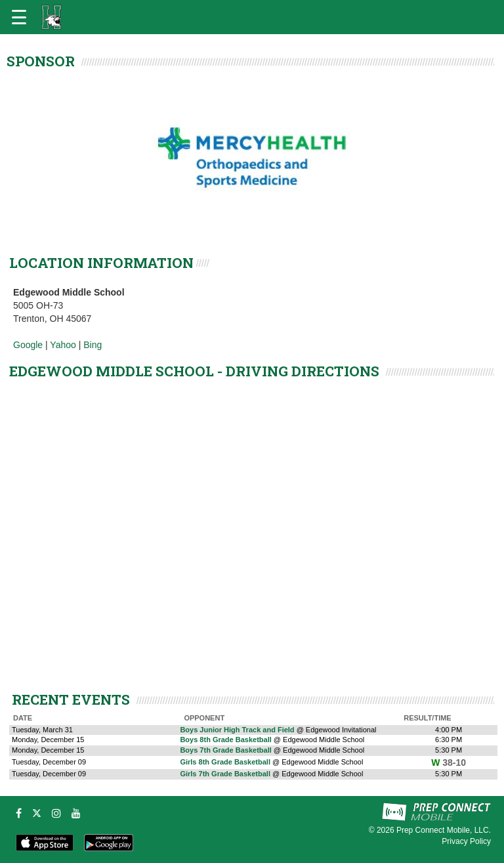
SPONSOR (41, 61)
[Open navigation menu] (19, 17)
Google (28, 345)
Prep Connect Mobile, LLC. (444, 830)
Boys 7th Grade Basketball (225, 750)
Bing (93, 345)
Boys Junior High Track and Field (237, 730)
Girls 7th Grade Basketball (225, 774)
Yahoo (63, 345)
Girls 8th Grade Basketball (225, 762)
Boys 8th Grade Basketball (225, 740)
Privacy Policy (466, 841)
